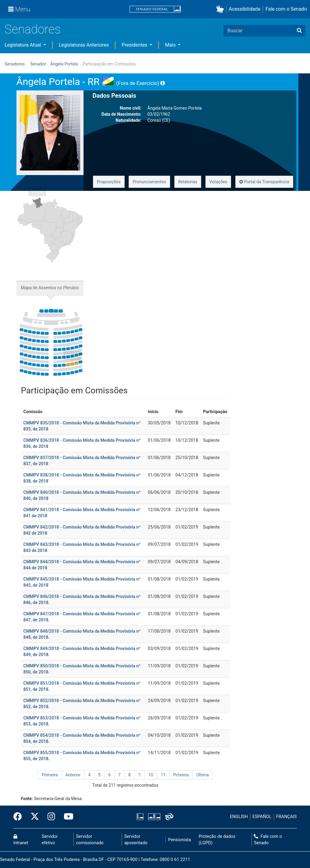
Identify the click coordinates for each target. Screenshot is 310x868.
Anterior (73, 775)
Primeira (50, 775)
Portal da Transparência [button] (264, 182)
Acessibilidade (245, 9)
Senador (38, 64)
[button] (221, 9)
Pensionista (180, 840)
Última (202, 775)
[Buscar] (299, 31)
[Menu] (19, 9)
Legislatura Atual (23, 45)
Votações (218, 182)
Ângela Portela (64, 64)
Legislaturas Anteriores (84, 45)
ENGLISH (239, 817)
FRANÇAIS (287, 817)
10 (151, 775)
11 (163, 775)
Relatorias (188, 182)
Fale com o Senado (286, 9)
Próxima (181, 775)
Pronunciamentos (149, 182)
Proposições (109, 182)
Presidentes (135, 45)
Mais (171, 45)
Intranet (21, 840)
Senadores (33, 29)
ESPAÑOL (262, 817)
